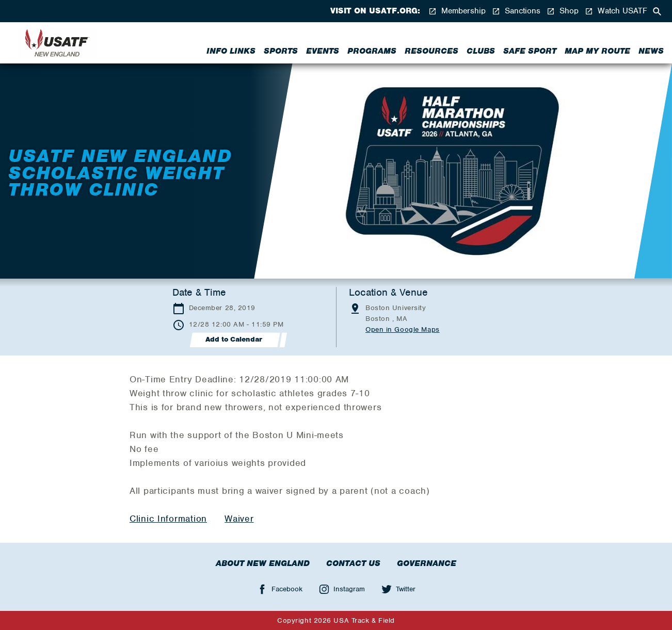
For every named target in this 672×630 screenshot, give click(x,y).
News (651, 51)
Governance (427, 563)
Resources (431, 51)
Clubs (481, 51)
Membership (457, 11)
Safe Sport (530, 51)
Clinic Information (168, 519)
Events (323, 51)
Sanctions (516, 11)
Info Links (231, 51)
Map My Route (597, 51)
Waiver (239, 519)
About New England (263, 563)
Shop (563, 11)
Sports (281, 51)
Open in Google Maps (403, 329)
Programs (372, 51)
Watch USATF (616, 11)
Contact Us (353, 563)
